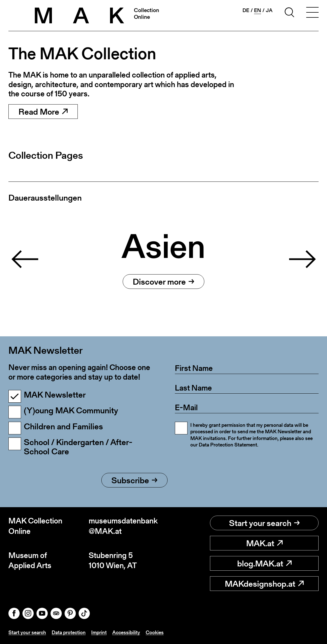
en (258, 10)
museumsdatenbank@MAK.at (123, 526)
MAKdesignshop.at (264, 584)
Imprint (99, 632)
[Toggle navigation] (312, 13)
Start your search (264, 523)
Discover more (163, 282)
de (246, 10)
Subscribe (134, 480)
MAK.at (264, 543)
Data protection (69, 632)
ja (269, 10)
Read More (43, 112)
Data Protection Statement (228, 445)
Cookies (155, 632)
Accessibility (126, 632)
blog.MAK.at (264, 563)
